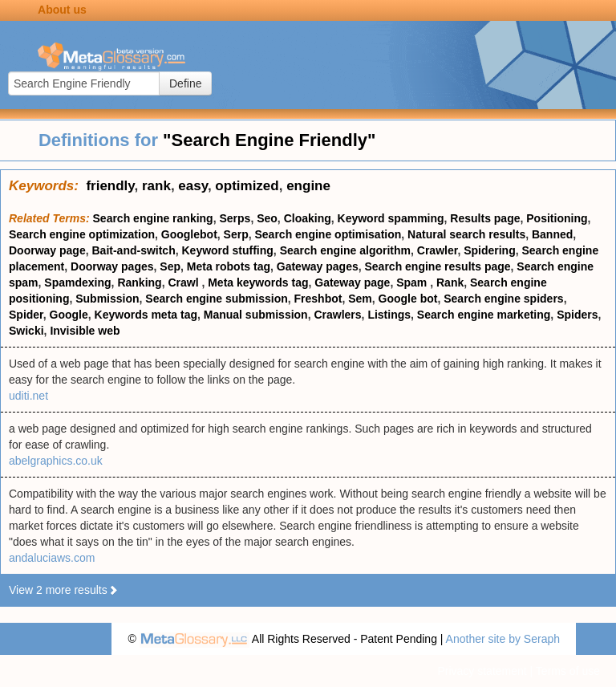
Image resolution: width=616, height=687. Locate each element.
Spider (26, 315)
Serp (236, 234)
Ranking (139, 283)
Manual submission (256, 315)
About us (62, 10)
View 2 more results (64, 590)
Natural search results (466, 234)
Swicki (26, 331)
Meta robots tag (229, 266)
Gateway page (352, 283)
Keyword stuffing (228, 250)
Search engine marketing (484, 315)
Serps (235, 218)
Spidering (490, 250)
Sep (170, 266)
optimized (247, 186)
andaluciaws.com (52, 558)
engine (308, 186)
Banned (552, 234)
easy (193, 186)
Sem (360, 299)
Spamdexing (77, 283)
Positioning (557, 218)
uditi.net (28, 396)
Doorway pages (112, 266)
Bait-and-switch (133, 250)
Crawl (184, 283)
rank (156, 186)
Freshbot (318, 299)
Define (185, 83)
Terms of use (568, 671)
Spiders (577, 315)
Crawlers (337, 315)
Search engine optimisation (328, 234)
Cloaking (308, 218)
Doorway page (47, 250)
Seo (267, 218)
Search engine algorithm (345, 250)
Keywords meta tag (146, 315)
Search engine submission (216, 299)
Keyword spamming (391, 218)
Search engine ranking (153, 218)
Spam (413, 283)
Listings (389, 315)
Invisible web (85, 331)
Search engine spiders (503, 299)
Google (69, 315)
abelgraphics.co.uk (56, 461)
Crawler (438, 250)
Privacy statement (482, 671)
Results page (485, 218)
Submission (107, 299)
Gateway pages (318, 266)
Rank (450, 283)
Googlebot (189, 234)
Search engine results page (438, 266)
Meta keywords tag (258, 283)
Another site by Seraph (503, 639)
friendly (110, 186)
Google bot (408, 299)
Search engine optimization (82, 234)
